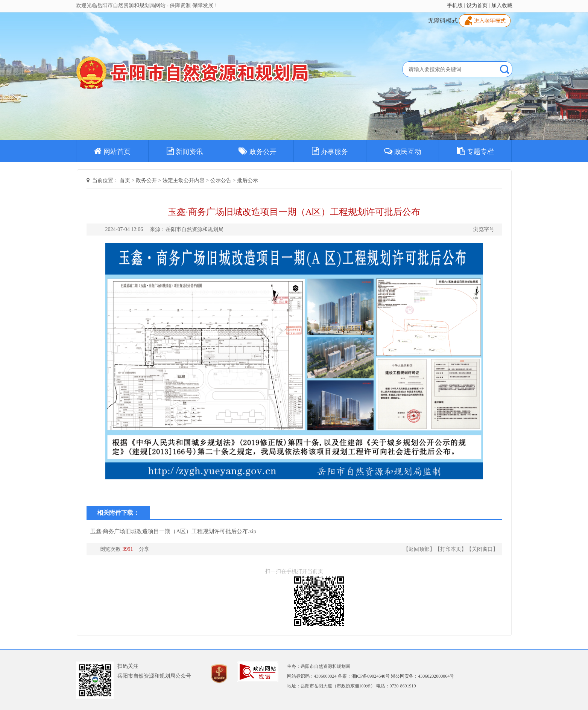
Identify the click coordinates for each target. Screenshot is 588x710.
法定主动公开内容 (184, 180)
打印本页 (451, 549)
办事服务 (330, 151)
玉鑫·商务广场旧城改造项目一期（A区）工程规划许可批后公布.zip (173, 531)
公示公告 (221, 180)
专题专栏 (475, 151)
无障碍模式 (443, 21)
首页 (125, 180)
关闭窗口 (482, 549)
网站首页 (112, 151)
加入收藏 (502, 5)
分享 (144, 549)
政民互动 (403, 151)
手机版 (455, 5)
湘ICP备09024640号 (371, 676)
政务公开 (258, 151)
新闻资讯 (185, 151)
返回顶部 (419, 549)
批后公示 (248, 180)
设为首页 (477, 5)
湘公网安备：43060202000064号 (422, 676)
